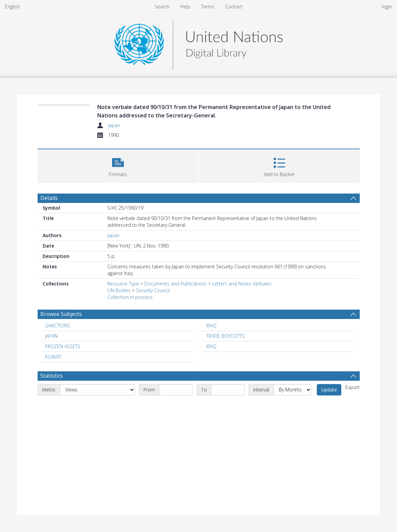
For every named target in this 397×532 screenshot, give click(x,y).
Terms (208, 7)
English (12, 7)
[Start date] (176, 390)
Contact (234, 7)
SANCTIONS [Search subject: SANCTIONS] (58, 326)
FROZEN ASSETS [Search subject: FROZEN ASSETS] (63, 346)
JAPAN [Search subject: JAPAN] (52, 336)
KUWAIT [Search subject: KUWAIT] (53, 357)
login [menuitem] (387, 7)
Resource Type (123, 284)
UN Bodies (119, 290)
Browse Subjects (61, 314)
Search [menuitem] (162, 7)
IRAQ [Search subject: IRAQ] (211, 326)
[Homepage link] (198, 42)
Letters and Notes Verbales (242, 284)
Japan (114, 125)
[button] (118, 165)
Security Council (153, 290)
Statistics (52, 376)
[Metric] (97, 390)
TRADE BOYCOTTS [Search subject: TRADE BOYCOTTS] (226, 336)
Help (185, 7)
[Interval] (292, 390)
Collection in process (130, 297)
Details (49, 198)
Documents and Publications (176, 284)
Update (329, 390)
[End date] (228, 390)
